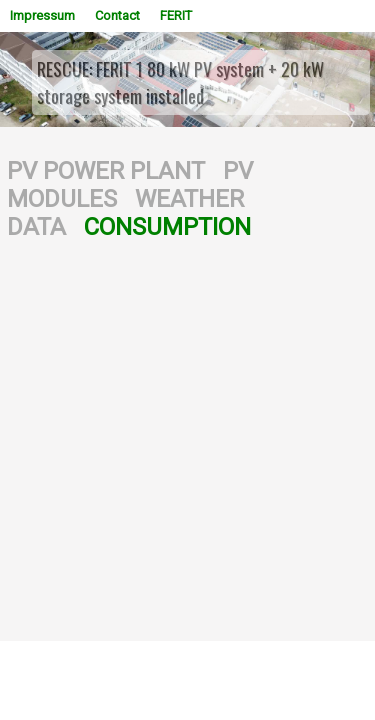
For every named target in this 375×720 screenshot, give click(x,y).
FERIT (176, 15)
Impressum (42, 15)
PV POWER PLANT (106, 171)
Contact (117, 15)
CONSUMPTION (167, 227)
